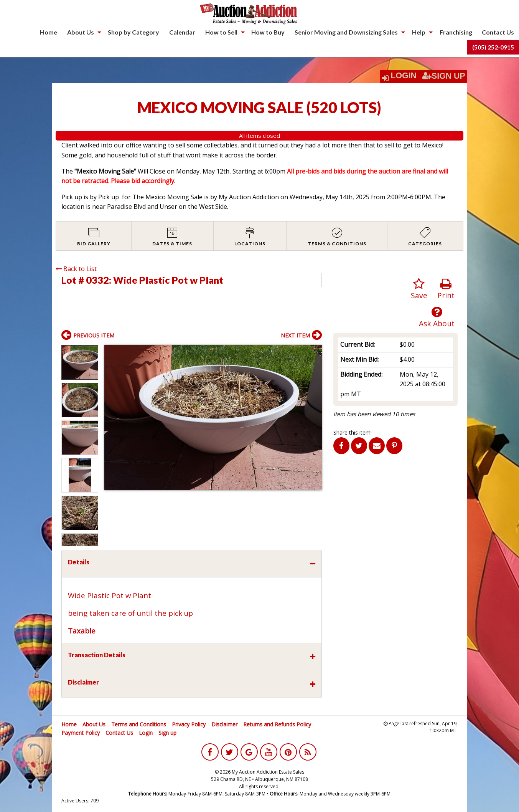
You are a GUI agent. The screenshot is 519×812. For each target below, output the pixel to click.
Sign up (167, 733)
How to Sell (221, 32)
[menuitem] (49, 32)
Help (419, 32)
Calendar (182, 32)
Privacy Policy (189, 724)
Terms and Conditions (139, 724)
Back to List (76, 269)
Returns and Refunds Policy (277, 724)
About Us (81, 32)
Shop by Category (133, 32)
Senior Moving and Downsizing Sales (346, 32)
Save (419, 289)
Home (49, 32)
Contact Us (498, 32)
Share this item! (353, 432)
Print (446, 289)
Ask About (437, 317)
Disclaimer (224, 724)
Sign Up (444, 76)
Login (404, 76)
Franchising (456, 32)
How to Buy (268, 32)
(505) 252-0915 (493, 47)
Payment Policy (81, 733)
